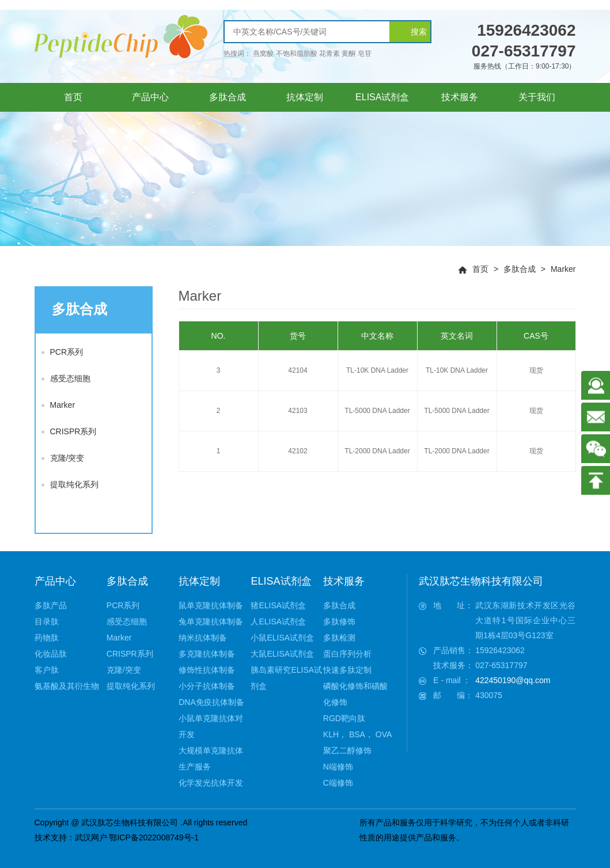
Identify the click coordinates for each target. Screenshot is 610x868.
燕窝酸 (263, 54)
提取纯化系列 (70, 484)
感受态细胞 (66, 378)
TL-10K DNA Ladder (377, 370)
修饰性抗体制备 (207, 670)
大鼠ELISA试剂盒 (282, 654)
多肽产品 (51, 605)
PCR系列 (62, 352)
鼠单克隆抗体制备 (211, 605)
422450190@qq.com (513, 680)
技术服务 (344, 581)
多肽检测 (339, 638)
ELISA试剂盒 (281, 581)
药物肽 (47, 638)
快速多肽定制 (347, 670)
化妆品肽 (51, 654)
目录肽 (47, 621)
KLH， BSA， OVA (358, 734)
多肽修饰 (339, 621)
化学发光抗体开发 (211, 783)
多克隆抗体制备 (207, 654)
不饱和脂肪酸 (297, 54)
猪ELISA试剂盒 (278, 605)
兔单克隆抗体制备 (211, 621)
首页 (480, 269)
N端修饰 (338, 767)
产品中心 (55, 581)
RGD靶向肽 (344, 718)
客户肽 (47, 670)
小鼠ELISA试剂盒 (282, 638)
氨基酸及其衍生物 (67, 686)
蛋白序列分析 (347, 654)
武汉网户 (91, 837)
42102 (298, 451)
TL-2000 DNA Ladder (377, 451)
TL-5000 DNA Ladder (377, 411)
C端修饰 (338, 783)
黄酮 (348, 54)
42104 (298, 370)
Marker (563, 269)
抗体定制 (199, 581)
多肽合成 (520, 269)
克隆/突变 (63, 458)
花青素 (329, 54)
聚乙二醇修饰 (347, 751)
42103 (298, 411)
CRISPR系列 (69, 431)
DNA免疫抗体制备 (211, 702)
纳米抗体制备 (203, 638)
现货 (536, 370)
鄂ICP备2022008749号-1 (154, 837)
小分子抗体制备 (207, 686)
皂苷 (365, 54)
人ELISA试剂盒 (278, 621)
